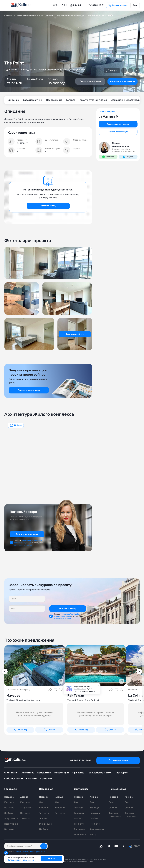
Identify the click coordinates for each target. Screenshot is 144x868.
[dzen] (124, 846)
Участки (43, 818)
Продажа (9, 797)
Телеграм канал (80, 689)
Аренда (24, 797)
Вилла (93, 835)
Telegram (128, 157)
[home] (21, 5)
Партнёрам (121, 773)
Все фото (112, 71)
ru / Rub (76, 5)
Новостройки (11, 824)
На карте (11, 70)
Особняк (9, 813)
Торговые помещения (115, 815)
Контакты (46, 779)
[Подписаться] (44, 846)
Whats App (108, 157)
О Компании (11, 773)
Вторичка (9, 829)
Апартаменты (11, 818)
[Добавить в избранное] (130, 71)
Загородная (46, 789)
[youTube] (116, 846)
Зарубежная (81, 789)
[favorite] (61, 5)
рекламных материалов (23, 545)
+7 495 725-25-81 (81, 760)
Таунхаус (25, 818)
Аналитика (28, 773)
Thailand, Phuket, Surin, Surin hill (83, 700)
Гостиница (80, 829)
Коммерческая (117, 789)
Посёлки (44, 829)
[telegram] (109, 846)
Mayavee (13, 695)
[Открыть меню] (6, 5)
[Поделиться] (137, 71)
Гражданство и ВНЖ (99, 773)
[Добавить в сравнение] (124, 71)
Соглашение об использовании (22, 860)
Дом (41, 802)
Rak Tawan (76, 695)
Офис (112, 802)
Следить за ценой (107, 112)
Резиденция (45, 824)
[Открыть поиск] (66, 5)
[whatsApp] (101, 846)
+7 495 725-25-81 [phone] (96, 5)
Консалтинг (44, 773)
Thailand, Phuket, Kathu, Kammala (23, 700)
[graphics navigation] (16, 425)
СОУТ (137, 846)
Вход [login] (135, 5)
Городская (10, 789)
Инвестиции (62, 773)
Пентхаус (9, 808)
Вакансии (32, 779)
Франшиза (78, 773)
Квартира (9, 802)
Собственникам (14, 779)
